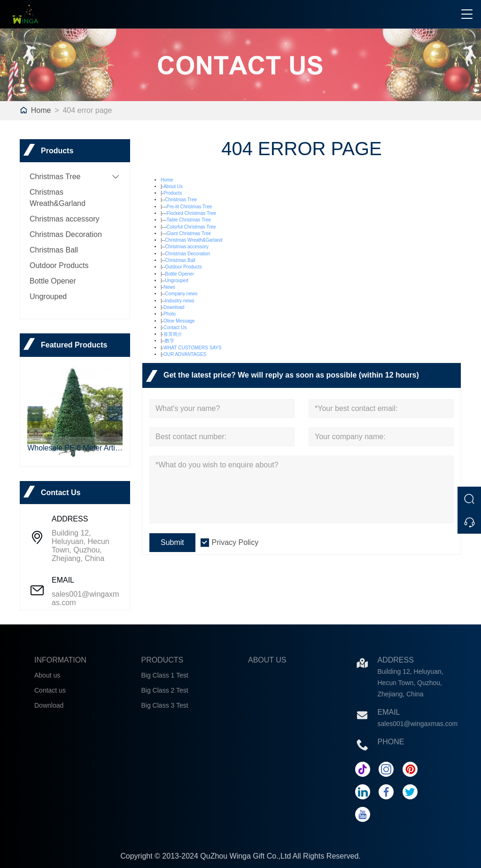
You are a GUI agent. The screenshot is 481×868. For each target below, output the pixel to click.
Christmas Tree (55, 177)
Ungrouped (48, 296)
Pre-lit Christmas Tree (190, 207)
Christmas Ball (54, 250)
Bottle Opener (53, 281)
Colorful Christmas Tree (191, 227)
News (169, 287)
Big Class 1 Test (165, 675)
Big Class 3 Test (165, 705)
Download (174, 307)
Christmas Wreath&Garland (194, 240)
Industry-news (179, 301)
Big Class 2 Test (165, 690)
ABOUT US (267, 660)
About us (47, 675)
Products (173, 193)
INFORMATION (60, 660)
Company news (181, 294)
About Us (173, 186)
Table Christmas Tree (189, 220)
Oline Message (179, 321)
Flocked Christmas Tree (192, 213)
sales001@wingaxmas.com (85, 598)
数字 (170, 341)
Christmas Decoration (66, 234)
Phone (391, 742)
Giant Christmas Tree (189, 233)
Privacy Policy (235, 542)
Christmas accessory (64, 219)
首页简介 (173, 334)
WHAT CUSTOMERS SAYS (193, 348)
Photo (170, 314)
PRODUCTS (163, 660)
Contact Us (175, 327)
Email (389, 712)
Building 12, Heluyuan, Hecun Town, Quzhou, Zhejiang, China (81, 546)
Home (41, 110)
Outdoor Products (59, 265)
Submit (172, 542)
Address (396, 660)
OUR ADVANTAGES (185, 354)
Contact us (50, 690)
